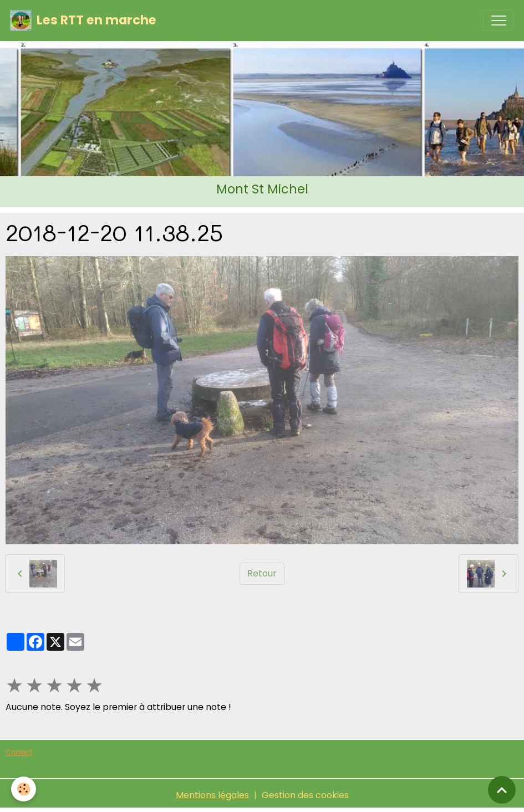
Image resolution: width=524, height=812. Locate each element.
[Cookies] (24, 789)
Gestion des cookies (305, 795)
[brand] (83, 21)
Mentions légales (212, 795)
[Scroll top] (502, 790)
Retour (262, 573)
